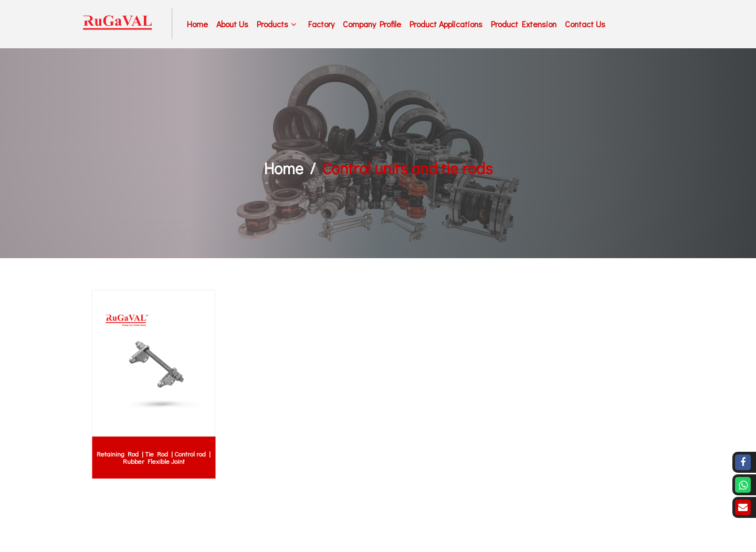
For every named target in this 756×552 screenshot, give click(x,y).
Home (197, 24)
